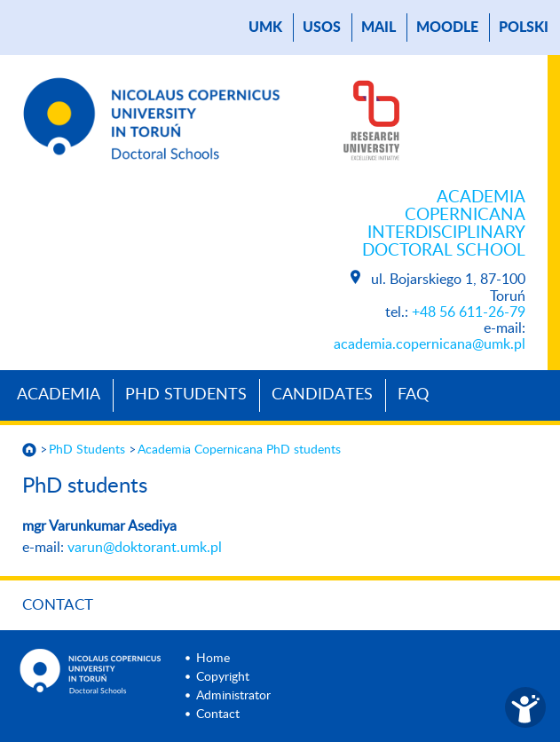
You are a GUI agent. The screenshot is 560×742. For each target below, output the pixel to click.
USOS (322, 28)
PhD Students (186, 395)
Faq (413, 395)
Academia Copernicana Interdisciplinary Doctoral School (444, 224)
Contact (58, 605)
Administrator (233, 696)
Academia (59, 395)
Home (213, 659)
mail (379, 28)
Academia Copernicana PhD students (239, 450)
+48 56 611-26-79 (469, 312)
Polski (524, 28)
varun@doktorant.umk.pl (145, 548)
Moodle (447, 28)
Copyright (223, 677)
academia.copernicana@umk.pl (430, 344)
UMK (265, 28)
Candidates (322, 395)
